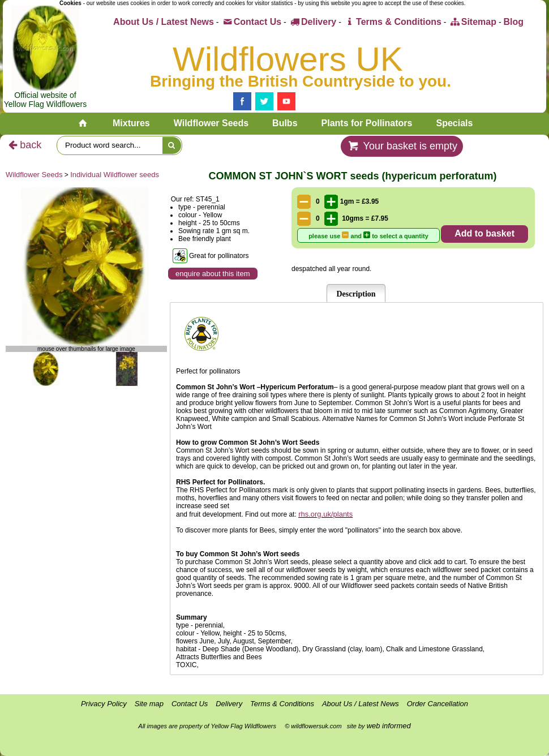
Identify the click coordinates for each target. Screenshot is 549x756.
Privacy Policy (104, 704)
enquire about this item (213, 274)
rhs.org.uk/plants (325, 514)
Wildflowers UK (288, 59)
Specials (454, 123)
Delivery (313, 22)
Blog (513, 22)
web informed (389, 726)
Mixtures (131, 123)
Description (356, 294)
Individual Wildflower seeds (115, 175)
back (23, 145)
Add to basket (484, 233)
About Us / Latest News (164, 22)
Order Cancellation (438, 704)
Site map (149, 704)
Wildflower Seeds (211, 123)
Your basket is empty (402, 146)
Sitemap (472, 22)
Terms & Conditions (393, 22)
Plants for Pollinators (367, 123)
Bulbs (285, 123)
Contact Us (251, 22)
